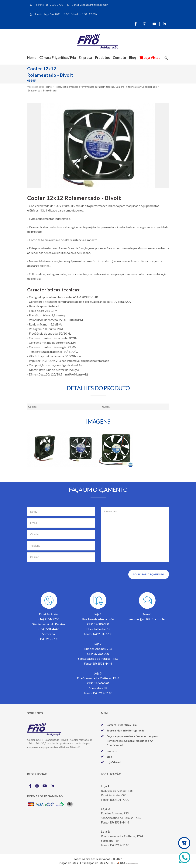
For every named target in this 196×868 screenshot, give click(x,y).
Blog (133, 58)
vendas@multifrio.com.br (147, 619)
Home (32, 58)
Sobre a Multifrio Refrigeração (126, 730)
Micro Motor (50, 91)
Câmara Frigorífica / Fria (58, 58)
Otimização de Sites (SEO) (96, 863)
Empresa (85, 58)
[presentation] (56, 573)
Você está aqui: (36, 87)
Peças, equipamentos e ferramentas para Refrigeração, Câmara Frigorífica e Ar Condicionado (106, 87)
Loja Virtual (152, 58)
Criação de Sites (68, 863)
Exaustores (34, 91)
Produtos (102, 58)
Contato (119, 58)
